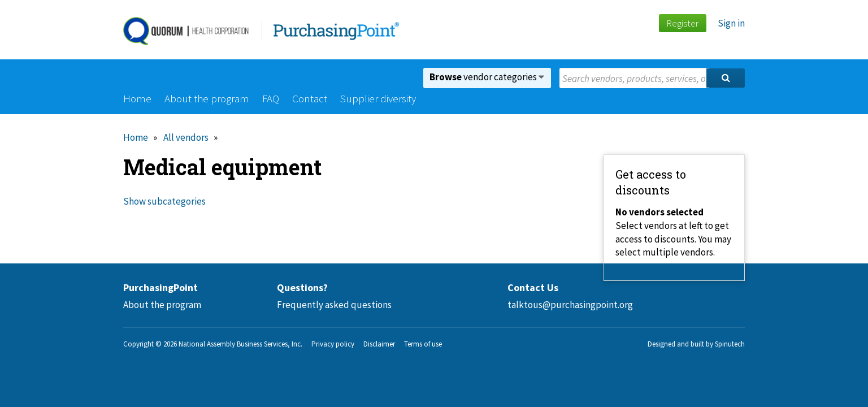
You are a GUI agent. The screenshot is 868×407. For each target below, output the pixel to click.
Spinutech (730, 344)
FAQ (271, 98)
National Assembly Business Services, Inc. (240, 344)
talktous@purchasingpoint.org (570, 305)
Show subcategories (164, 201)
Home (137, 98)
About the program (207, 98)
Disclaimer (379, 344)
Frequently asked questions (334, 305)
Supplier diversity (378, 98)
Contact (310, 98)
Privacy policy (333, 344)
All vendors (186, 137)
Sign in (731, 23)
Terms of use (423, 344)
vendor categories (487, 77)
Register (682, 23)
